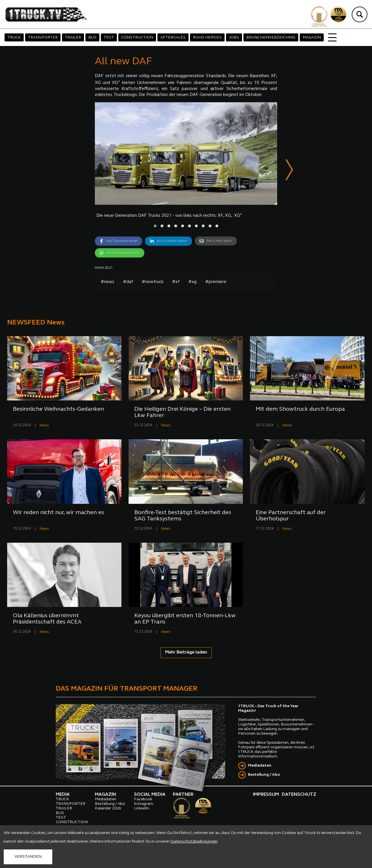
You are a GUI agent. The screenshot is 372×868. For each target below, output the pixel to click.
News (44, 425)
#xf (176, 282)
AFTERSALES (173, 38)
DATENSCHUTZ (299, 795)
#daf (128, 282)
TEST (109, 38)
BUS (92, 38)
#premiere (216, 282)
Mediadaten (260, 766)
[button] (155, 226)
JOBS (234, 38)
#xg (192, 282)
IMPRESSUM (266, 795)
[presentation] (289, 171)
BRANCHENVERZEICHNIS (271, 38)
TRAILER (73, 38)
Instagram (144, 804)
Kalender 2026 (108, 808)
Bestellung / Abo (264, 775)
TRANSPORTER (43, 38)
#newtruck (153, 282)
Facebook (143, 799)
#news (107, 282)
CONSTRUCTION (137, 38)
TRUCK (14, 38)
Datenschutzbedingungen (194, 842)
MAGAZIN (312, 38)
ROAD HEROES (207, 38)
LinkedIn (142, 808)
